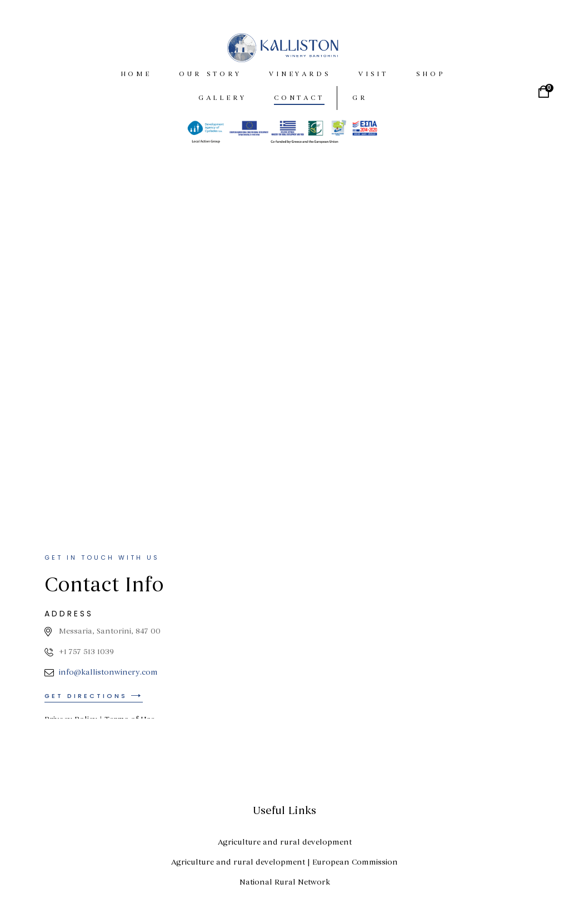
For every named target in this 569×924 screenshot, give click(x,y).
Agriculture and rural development (285, 842)
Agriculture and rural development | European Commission (284, 862)
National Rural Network (285, 882)
